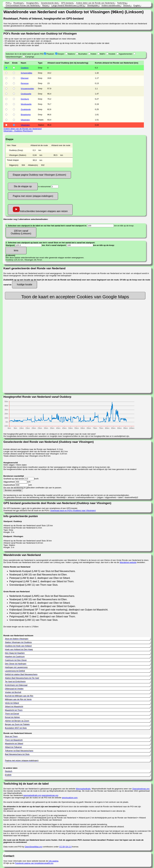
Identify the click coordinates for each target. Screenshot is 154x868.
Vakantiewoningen (14, 57)
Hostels (112, 54)
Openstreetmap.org (141, 789)
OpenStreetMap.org (33, 847)
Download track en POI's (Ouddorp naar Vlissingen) (73, 510)
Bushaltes (83, 54)
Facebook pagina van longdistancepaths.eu (34, 863)
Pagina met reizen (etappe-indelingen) (33, 196)
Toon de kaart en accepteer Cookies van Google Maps (75, 297)
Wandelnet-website (128, 562)
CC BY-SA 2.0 (65, 847)
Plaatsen (50, 54)
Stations (71, 54)
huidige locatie (25, 285)
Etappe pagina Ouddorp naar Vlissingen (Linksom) (39, 175)
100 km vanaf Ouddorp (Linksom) (21, 232)
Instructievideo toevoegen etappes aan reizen (40, 210)
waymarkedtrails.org (32, 795)
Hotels (93, 54)
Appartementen (126, 54)
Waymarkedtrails (83, 789)
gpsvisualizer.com (70, 798)
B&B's (103, 54)
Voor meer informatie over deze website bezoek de (26, 861)
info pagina (53, 861)
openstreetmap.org (50, 795)
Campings (30, 57)
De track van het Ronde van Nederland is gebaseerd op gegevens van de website (40, 789)
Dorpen (61, 54)
